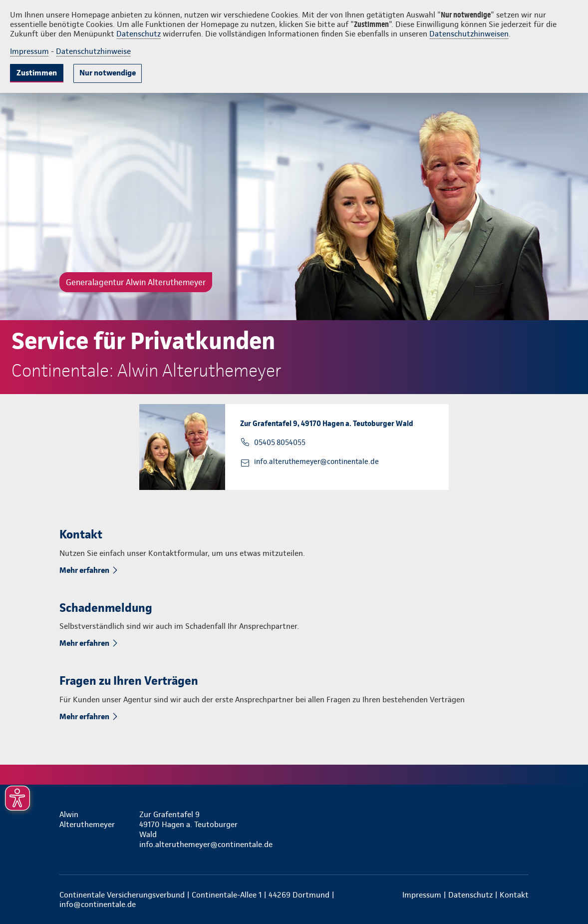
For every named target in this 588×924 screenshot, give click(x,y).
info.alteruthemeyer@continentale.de (316, 462)
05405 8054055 (280, 443)
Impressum (29, 51)
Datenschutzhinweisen (469, 34)
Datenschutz (139, 34)
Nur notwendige (108, 73)
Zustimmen (37, 73)
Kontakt (514, 895)
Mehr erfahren (84, 570)
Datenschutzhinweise (93, 51)
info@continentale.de (98, 904)
